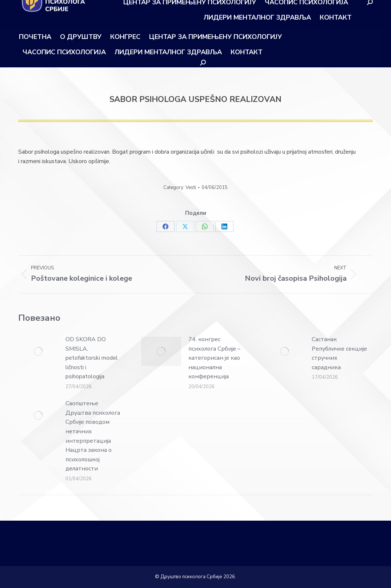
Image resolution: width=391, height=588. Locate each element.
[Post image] (38, 351)
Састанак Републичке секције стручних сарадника (339, 353)
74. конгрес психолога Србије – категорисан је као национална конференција (214, 358)
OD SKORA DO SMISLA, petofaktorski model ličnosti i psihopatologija (92, 358)
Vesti (191, 188)
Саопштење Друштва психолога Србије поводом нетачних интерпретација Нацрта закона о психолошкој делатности (93, 436)
